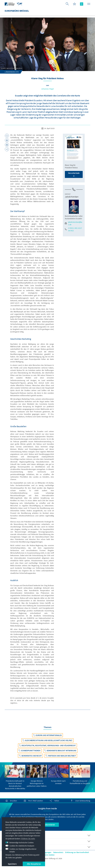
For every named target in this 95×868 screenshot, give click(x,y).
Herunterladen (74, 174)
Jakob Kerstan (72, 197)
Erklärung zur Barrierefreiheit (77, 852)
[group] (15, 777)
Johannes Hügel (47, 89)
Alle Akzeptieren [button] (34, 864)
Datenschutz (58, 852)
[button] (3, 766)
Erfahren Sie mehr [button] (28, 839)
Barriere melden (48, 855)
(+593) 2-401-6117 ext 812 (73, 229)
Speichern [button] (12, 864)
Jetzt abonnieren (47, 825)
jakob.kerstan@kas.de (73, 223)
